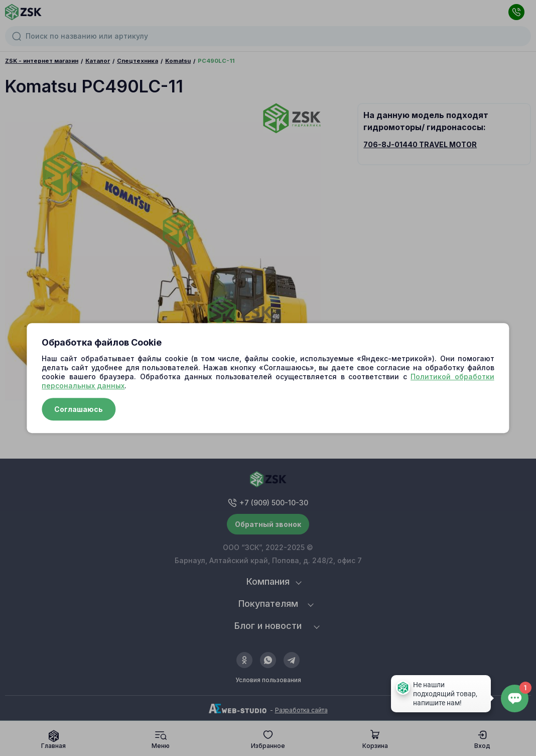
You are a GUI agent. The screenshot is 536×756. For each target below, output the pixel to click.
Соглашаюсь (79, 409)
